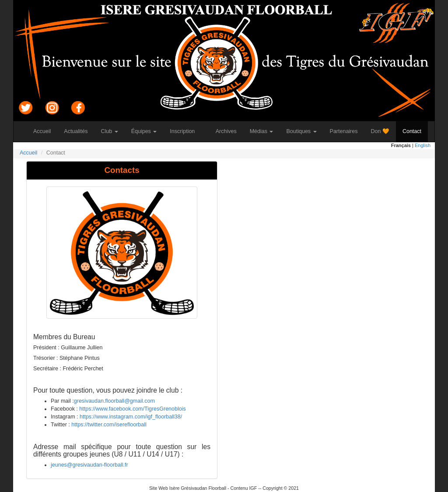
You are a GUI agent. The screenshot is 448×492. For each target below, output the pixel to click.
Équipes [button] (144, 131)
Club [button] (110, 131)
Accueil (45, 131)
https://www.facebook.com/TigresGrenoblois (132, 409)
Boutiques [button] (301, 131)
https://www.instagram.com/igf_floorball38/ (131, 417)
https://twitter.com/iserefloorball (109, 425)
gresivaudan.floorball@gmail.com (114, 401)
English (423, 145)
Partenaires (347, 131)
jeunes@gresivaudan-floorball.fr (89, 465)
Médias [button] (262, 131)
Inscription (185, 131)
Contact (415, 131)
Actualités (79, 131)
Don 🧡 (383, 131)
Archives (229, 131)
